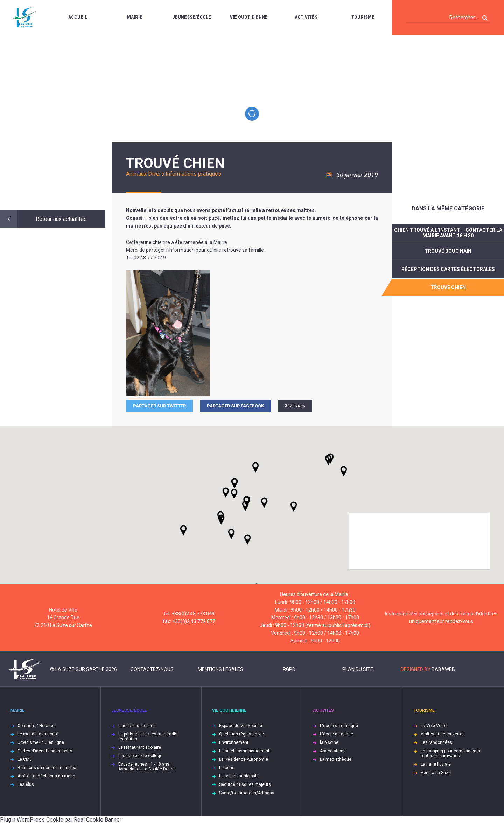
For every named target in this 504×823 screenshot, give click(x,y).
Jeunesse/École (192, 17)
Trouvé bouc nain (448, 251)
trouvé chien (448, 287)
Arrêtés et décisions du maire (46, 776)
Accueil (78, 17)
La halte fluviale (436, 764)
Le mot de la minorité (38, 734)
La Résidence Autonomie (244, 759)
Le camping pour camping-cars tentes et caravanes (450, 753)
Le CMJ (25, 759)
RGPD (289, 669)
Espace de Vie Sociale (241, 726)
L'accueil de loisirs (136, 726)
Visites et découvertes (443, 734)
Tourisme (363, 17)
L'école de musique (339, 726)
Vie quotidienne (249, 17)
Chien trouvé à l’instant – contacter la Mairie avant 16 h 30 (448, 233)
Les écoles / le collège (140, 756)
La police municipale (239, 776)
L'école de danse (337, 734)
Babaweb (443, 669)
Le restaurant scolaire (140, 747)
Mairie (135, 17)
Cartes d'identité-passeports (45, 751)
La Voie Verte (434, 726)
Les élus (26, 784)
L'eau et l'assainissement (244, 751)
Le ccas (227, 768)
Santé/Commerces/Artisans (247, 793)
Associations (333, 751)
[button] (264, 503)
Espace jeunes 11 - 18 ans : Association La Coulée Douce (147, 767)
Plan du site (358, 669)
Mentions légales (220, 669)
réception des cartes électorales (448, 269)
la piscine (329, 742)
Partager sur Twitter (159, 406)
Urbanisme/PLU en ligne (41, 742)
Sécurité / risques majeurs (245, 784)
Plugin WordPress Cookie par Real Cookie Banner (61, 820)
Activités (306, 17)
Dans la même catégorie (448, 208)
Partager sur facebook (235, 406)
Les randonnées (436, 742)
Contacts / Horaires (37, 726)
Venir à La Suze (436, 773)
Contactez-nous (152, 669)
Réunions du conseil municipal (47, 768)
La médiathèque (336, 759)
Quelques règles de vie (241, 734)
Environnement (234, 742)
